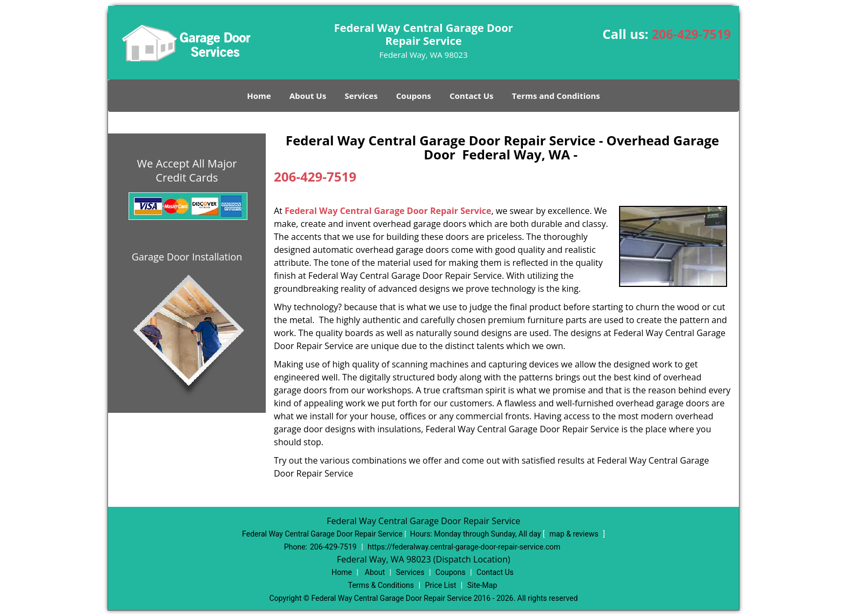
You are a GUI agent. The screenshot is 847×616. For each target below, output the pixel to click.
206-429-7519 (691, 34)
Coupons (414, 96)
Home (259, 96)
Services (361, 96)
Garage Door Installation (187, 257)
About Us (308, 96)
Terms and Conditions (556, 96)
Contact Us (471, 96)
